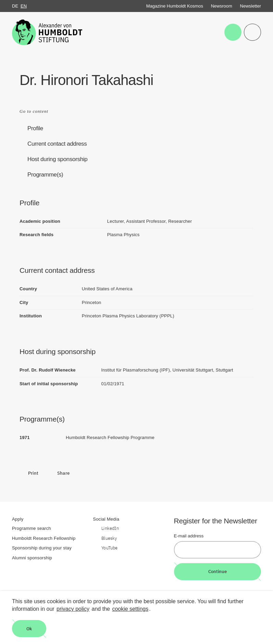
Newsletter (251, 6)
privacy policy (73, 609)
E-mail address (189, 536)
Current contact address (57, 144)
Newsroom (222, 6)
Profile (35, 128)
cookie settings (130, 609)
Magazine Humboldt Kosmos (175, 6)
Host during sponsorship (57, 159)
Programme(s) (45, 175)
